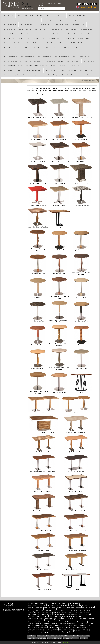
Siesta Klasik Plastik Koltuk (74, 43)
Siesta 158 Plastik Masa (51, 52)
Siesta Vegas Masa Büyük (28, 25)
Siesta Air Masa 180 (84, 38)
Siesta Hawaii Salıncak (86, 70)
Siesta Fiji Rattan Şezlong (58, 66)
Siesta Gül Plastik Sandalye (11, 52)
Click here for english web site (88, 7)
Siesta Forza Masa (86, 34)
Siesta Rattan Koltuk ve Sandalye (13, 66)
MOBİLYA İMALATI (35, 20)
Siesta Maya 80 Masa (41, 29)
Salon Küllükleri (84, 638)
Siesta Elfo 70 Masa (40, 38)
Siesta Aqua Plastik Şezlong (33, 61)
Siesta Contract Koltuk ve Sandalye (13, 43)
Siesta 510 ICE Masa (87, 29)
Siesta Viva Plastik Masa (10, 57)
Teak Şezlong (47, 20)
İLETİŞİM (41, 5)
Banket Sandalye (42, 638)
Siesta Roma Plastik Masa (68, 52)
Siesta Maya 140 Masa (56, 29)
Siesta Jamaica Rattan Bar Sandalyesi (37, 66)
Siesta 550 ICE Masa (24, 34)
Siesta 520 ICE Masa (9, 34)
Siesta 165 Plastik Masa (27, 57)
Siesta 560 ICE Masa (40, 34)
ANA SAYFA (42, 3)
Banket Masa (50, 638)
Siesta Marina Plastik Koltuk (55, 43)
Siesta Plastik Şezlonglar (69, 70)
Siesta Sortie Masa (9, 38)
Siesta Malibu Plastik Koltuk (35, 43)
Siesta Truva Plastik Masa (62, 57)
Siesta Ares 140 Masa (9, 29)
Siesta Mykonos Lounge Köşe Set (54, 75)
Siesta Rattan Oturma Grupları (12, 70)
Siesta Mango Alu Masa (70, 34)
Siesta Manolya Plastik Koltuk (32, 47)
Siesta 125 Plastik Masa (44, 57)
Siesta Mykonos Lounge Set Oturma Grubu (79, 75)
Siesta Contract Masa (89, 61)
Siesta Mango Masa (55, 34)
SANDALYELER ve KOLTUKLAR (25, 15)
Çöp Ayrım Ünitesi (74, 638)
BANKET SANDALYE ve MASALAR (77, 15)
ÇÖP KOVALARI (8, 20)
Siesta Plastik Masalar (52, 70)
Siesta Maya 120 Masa (25, 29)
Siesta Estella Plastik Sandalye (32, 52)
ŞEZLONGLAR (61, 15)
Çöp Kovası (66, 638)
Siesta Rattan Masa (75, 66)
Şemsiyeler (87, 636)
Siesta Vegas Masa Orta (10, 25)
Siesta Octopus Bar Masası (62, 25)
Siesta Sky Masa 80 (60, 20)
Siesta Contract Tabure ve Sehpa (54, 61)
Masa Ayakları (80, 636)
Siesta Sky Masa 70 (21, 20)
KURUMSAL (49, 3)
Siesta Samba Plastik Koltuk (71, 47)
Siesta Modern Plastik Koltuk (12, 47)
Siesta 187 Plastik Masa (86, 52)
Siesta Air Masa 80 (54, 38)
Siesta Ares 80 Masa (79, 25)
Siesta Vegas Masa (75, 20)
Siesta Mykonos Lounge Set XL (32, 75)
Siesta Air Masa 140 (69, 38)
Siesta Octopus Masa (44, 25)
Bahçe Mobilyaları (32, 638)
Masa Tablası (73, 636)
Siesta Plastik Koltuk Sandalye (33, 70)
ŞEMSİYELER (50, 15)
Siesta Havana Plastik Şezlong (81, 57)
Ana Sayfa (92, 81)
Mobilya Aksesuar (50, 636)
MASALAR (40, 15)
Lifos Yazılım (65, 643)
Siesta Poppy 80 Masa (24, 38)
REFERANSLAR (58, 3)
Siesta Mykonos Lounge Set (11, 75)
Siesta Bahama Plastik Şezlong (12, 61)
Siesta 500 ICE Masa (72, 29)
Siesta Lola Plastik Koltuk (52, 47)
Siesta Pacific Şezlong (73, 61)
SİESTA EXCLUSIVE (8, 15)
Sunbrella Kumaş (32, 636)
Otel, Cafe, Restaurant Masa (62, 636)
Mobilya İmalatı (41, 636)
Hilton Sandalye (58, 638)
